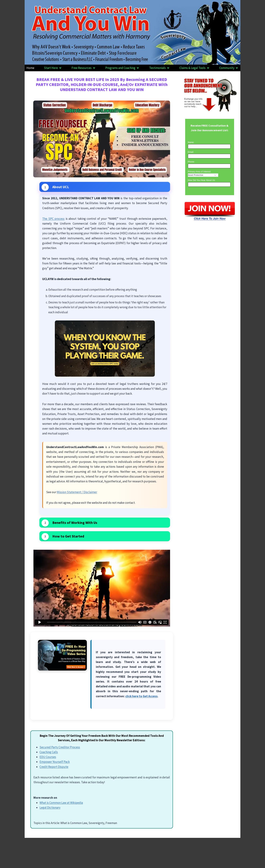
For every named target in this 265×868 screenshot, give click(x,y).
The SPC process (53, 219)
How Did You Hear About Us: (202, 180)
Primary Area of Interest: (199, 172)
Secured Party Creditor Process (60, 747)
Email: (191, 152)
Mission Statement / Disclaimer (77, 492)
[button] (53, 68)
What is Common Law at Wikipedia (61, 803)
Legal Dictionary (50, 808)
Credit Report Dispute (54, 767)
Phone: (191, 162)
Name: (191, 142)
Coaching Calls (49, 752)
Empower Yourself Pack (55, 762)
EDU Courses (48, 757)
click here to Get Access (141, 696)
